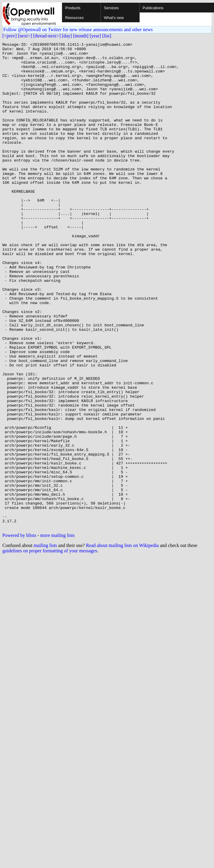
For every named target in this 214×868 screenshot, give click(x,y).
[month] (81, 36)
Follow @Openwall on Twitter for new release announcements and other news (78, 30)
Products (73, 8)
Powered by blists (19, 632)
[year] (95, 36)
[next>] (25, 36)
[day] (67, 36)
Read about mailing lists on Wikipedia (122, 642)
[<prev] (10, 36)
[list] (107, 36)
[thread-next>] (47, 36)
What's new (114, 18)
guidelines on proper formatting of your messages (50, 648)
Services (111, 8)
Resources (74, 18)
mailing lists (45, 642)
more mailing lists (57, 632)
